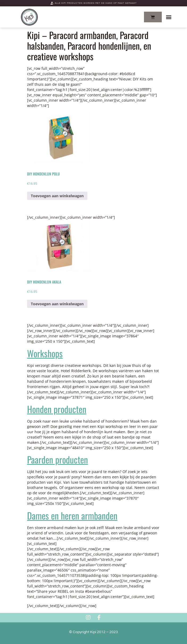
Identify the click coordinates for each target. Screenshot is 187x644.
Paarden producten (58, 459)
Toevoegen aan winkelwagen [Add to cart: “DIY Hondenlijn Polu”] (57, 196)
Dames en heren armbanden (72, 515)
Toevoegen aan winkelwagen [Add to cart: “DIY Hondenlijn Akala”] (57, 304)
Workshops (45, 353)
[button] (169, 17)
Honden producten (57, 409)
